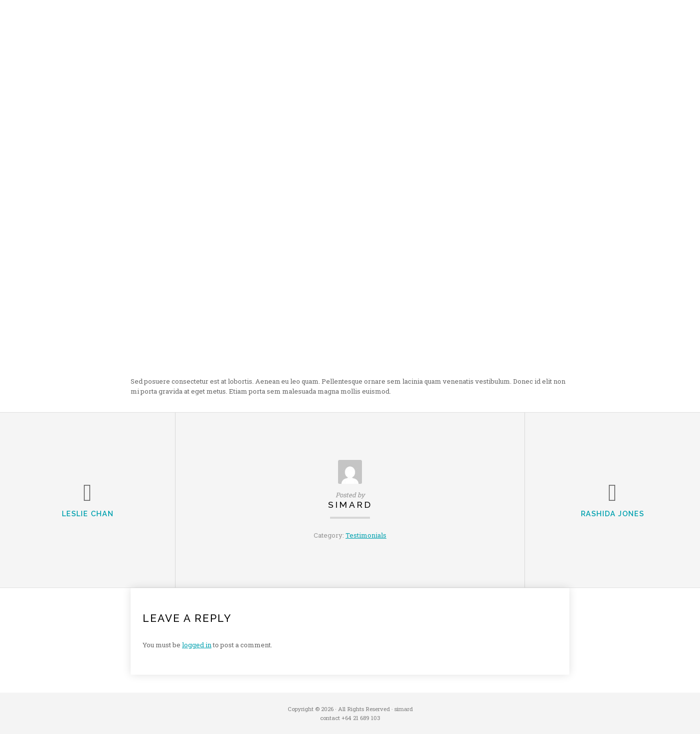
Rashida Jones (612, 514)
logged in (197, 645)
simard (350, 505)
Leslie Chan (88, 514)
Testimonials (366, 535)
